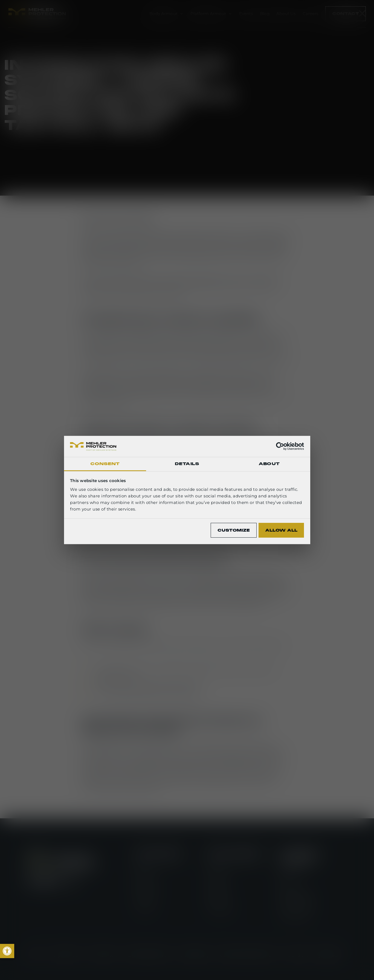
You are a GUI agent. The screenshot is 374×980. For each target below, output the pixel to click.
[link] (7, 951)
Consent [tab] (105, 464)
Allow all (281, 530)
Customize (234, 530)
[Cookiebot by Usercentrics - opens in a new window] (280, 446)
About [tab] (269, 464)
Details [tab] (187, 464)
